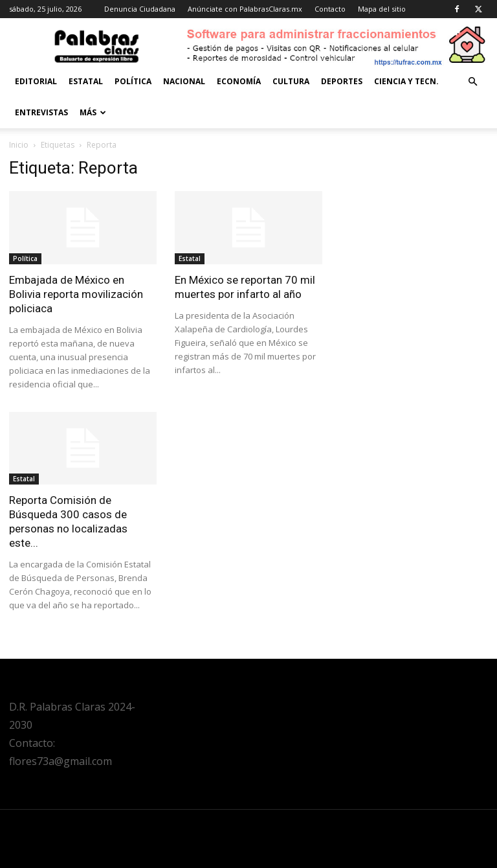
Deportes (342, 81)
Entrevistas (41, 112)
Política (133, 81)
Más (93, 112)
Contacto (330, 9)
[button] (472, 82)
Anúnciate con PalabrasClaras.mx (245, 9)
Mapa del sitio (382, 9)
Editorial (36, 81)
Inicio (19, 145)
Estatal (86, 81)
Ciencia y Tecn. (406, 81)
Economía (239, 81)
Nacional (184, 81)
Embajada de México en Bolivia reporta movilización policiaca (76, 294)
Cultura (291, 81)
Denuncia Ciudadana (140, 9)
